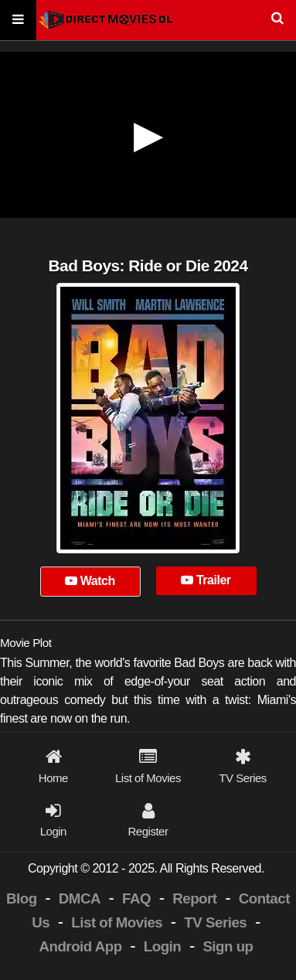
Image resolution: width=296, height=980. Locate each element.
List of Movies (117, 922)
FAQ (136, 898)
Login (162, 946)
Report (194, 898)
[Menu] (18, 20)
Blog (22, 898)
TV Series (215, 922)
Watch (90, 581)
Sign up (228, 946)
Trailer (206, 580)
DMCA (80, 898)
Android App (80, 946)
